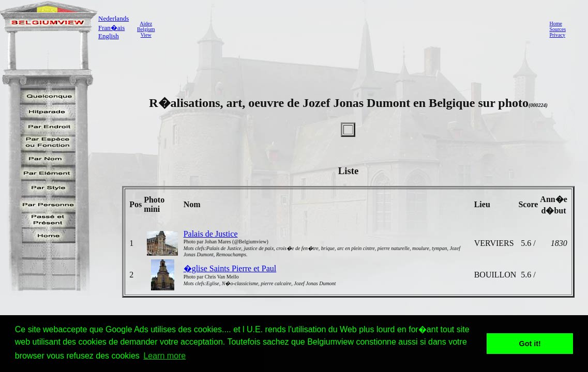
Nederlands (114, 18)
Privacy (557, 35)
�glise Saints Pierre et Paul (230, 268)
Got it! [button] (530, 344)
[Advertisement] (349, 29)
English (109, 36)
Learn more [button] (164, 356)
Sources (557, 29)
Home (555, 24)
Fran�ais (111, 28)
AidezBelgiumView (146, 29)
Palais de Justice (211, 234)
